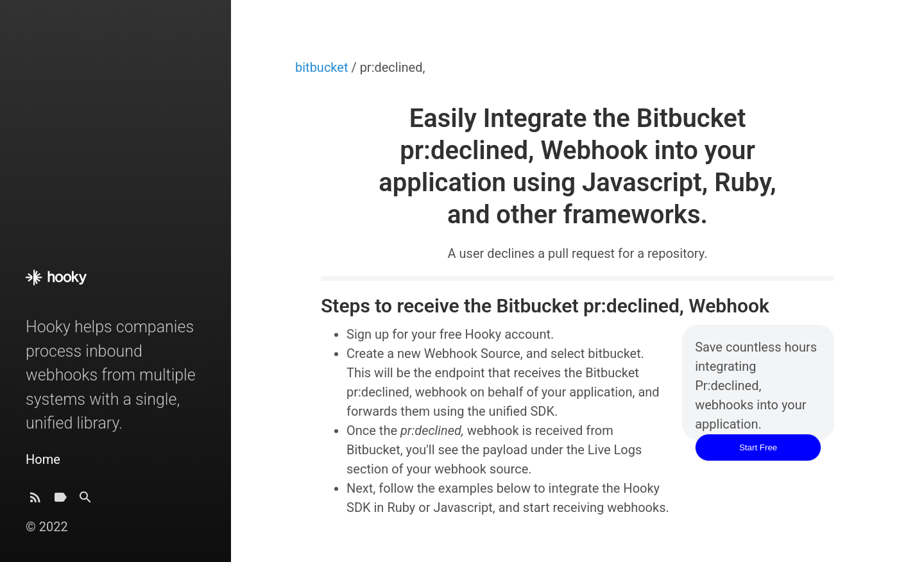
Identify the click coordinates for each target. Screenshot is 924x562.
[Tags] (60, 501)
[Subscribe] (35, 501)
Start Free (758, 447)
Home (43, 459)
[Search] (85, 501)
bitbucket (323, 67)
